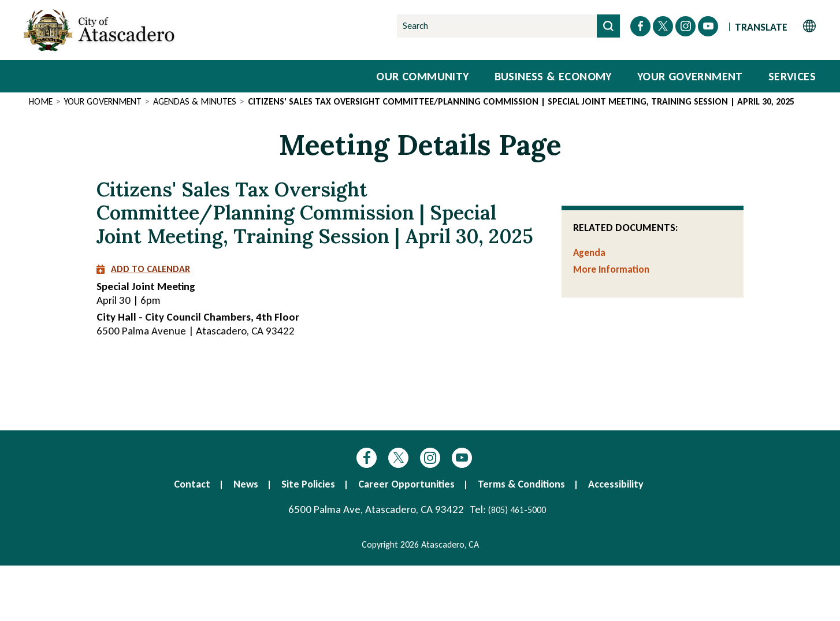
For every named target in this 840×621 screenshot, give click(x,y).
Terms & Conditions (521, 484)
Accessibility (616, 484)
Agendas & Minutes (195, 101)
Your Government (690, 76)
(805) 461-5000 (517, 510)
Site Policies (308, 484)
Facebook (367, 458)
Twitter (398, 458)
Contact (192, 484)
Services (792, 76)
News (246, 484)
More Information (611, 269)
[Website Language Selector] (775, 26)
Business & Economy (553, 76)
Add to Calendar (143, 269)
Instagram (430, 458)
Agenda (589, 253)
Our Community (422, 76)
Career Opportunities (406, 484)
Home (41, 101)
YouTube (462, 458)
